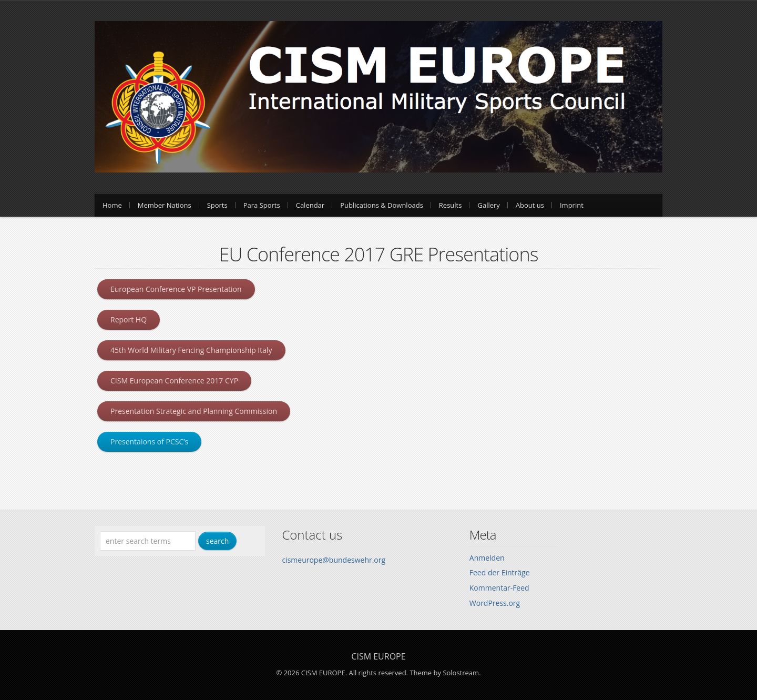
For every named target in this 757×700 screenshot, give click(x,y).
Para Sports (262, 205)
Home (112, 205)
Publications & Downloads (382, 205)
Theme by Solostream (444, 673)
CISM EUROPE (378, 656)
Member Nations (165, 205)
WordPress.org (495, 603)
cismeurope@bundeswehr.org (334, 560)
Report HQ (129, 319)
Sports (217, 205)
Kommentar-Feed (499, 588)
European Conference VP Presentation (176, 289)
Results (451, 205)
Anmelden (487, 558)
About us (530, 205)
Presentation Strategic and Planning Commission (194, 411)
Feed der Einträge (500, 572)
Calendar (310, 205)
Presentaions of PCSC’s (149, 442)
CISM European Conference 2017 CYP (174, 381)
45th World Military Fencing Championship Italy (191, 350)
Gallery (488, 205)
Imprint (572, 205)
